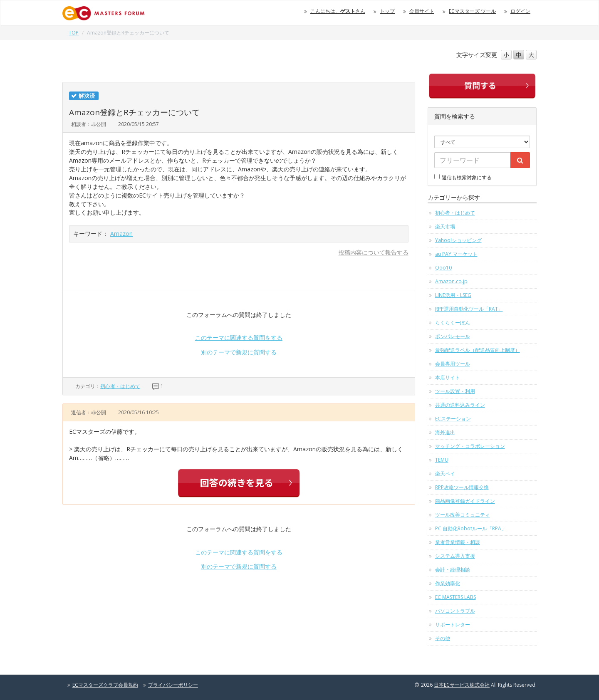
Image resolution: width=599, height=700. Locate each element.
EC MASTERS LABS (455, 597)
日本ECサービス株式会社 (462, 685)
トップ (387, 11)
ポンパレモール (453, 336)
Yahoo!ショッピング (458, 240)
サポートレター (453, 625)
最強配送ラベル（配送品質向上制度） (478, 350)
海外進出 (445, 432)
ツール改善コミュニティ (463, 515)
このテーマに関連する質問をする (239, 338)
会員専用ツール (453, 364)
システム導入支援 (455, 556)
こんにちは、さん (338, 11)
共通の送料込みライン (460, 405)
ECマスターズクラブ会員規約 (105, 685)
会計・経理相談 (453, 570)
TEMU (442, 460)
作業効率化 (448, 583)
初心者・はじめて (120, 386)
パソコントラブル (455, 611)
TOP (74, 33)
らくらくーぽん (453, 323)
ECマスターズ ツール (472, 11)
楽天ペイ (445, 474)
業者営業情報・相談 (458, 542)
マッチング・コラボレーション (470, 446)
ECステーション (453, 419)
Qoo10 (443, 268)
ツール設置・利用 (455, 391)
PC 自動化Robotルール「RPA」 (471, 528)
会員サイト (422, 11)
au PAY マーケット (456, 254)
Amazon (121, 234)
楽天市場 (445, 226)
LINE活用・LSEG (453, 295)
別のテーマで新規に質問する (239, 352)
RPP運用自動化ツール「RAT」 (469, 309)
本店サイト (448, 377)
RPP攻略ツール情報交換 (462, 487)
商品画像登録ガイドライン (465, 501)
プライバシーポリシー (173, 685)
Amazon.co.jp (451, 281)
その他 (443, 638)
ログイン (520, 11)
